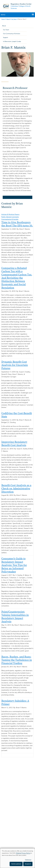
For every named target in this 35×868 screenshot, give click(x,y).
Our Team (14, 19)
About (8, 19)
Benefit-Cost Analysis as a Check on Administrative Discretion (16, 489)
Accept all (28, 864)
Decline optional (16, 864)
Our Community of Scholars (12, 34)
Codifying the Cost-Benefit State (17, 415)
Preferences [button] (28, 860)
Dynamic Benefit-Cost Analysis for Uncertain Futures (15, 365)
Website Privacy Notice (23, 853)
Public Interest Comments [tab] (10, 217)
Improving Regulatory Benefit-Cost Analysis (14, 444)
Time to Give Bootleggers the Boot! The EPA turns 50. (17, 224)
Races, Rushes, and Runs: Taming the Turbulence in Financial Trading (17, 660)
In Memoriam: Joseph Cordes (12, 41)
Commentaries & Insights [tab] (10, 219)
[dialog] (17, 858)
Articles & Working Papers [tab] (10, 215)
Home (3, 19)
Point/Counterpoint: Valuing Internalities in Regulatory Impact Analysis (15, 617)
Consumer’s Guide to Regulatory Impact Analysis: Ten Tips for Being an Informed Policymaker (14, 565)
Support (6, 37)
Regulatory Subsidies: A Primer (15, 702)
